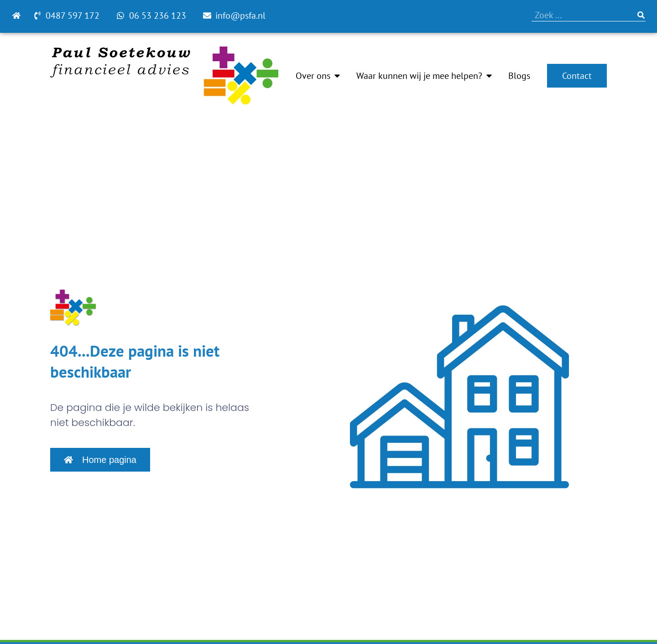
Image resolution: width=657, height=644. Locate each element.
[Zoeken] (641, 15)
